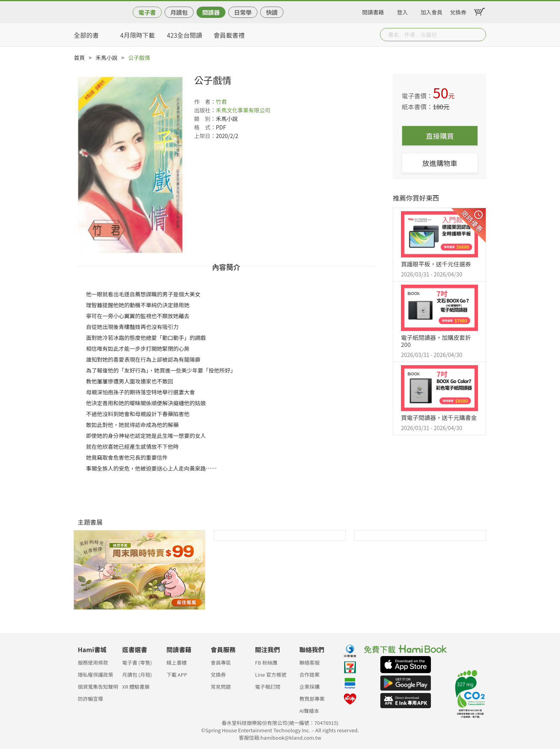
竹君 (221, 101)
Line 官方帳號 (271, 675)
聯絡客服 (310, 662)
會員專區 (221, 662)
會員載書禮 (229, 35)
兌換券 (458, 11)
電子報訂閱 (268, 687)
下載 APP (177, 675)
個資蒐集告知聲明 (98, 687)
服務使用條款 (93, 662)
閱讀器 (211, 12)
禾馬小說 (107, 58)
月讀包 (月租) (137, 675)
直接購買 (440, 136)
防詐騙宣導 (90, 699)
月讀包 (179, 12)
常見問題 (221, 687)
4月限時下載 (137, 35)
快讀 (272, 12)
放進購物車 (440, 163)
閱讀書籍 (373, 11)
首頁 (79, 58)
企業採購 (310, 687)
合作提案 (310, 675)
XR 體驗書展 (136, 687)
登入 (402, 11)
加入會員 (432, 11)
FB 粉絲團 (266, 662)
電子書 (147, 12)
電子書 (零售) (137, 662)
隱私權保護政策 (95, 675)
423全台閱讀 (185, 35)
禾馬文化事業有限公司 (243, 110)
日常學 (243, 12)
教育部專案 (312, 699)
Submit (479, 35)
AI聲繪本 (309, 711)
